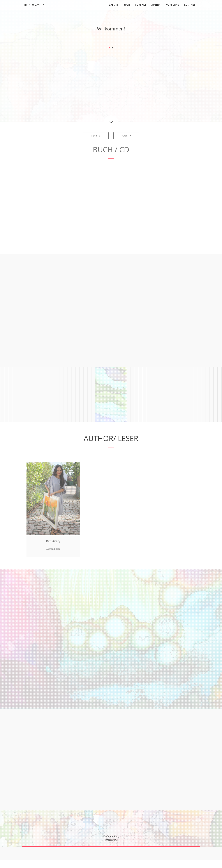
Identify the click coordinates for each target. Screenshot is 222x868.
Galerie (114, 7)
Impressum (111, 840)
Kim (34, 7)
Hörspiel (141, 7)
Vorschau (173, 7)
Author (156, 7)
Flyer (126, 138)
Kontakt (190, 7)
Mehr (96, 138)
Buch (127, 7)
